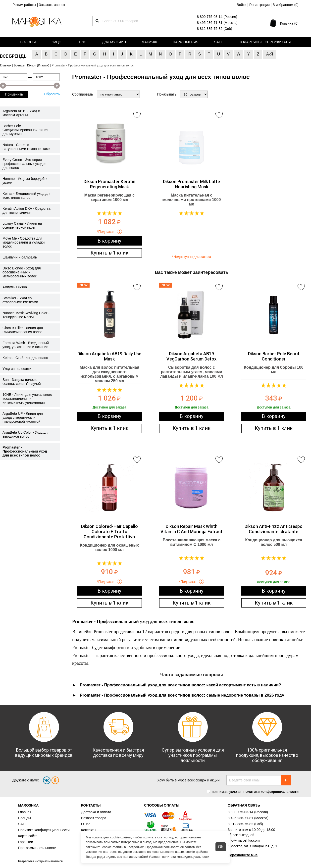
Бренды (25, 818)
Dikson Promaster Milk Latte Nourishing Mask (191, 184)
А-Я (270, 54)
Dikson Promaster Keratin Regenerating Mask (109, 184)
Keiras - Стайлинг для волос (25, 358)
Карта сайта (28, 836)
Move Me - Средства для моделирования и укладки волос (24, 242)
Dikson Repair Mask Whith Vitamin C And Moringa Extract (191, 529)
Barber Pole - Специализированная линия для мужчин (25, 130)
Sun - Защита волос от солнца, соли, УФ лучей (22, 382)
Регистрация (259, 5)
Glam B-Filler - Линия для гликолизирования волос (23, 330)
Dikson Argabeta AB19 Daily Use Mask (109, 356)
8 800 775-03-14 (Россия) (217, 17)
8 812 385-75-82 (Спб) (214, 29)
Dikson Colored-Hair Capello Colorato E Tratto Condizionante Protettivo (109, 532)
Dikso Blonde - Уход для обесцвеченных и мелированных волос (22, 272)
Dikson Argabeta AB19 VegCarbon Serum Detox (191, 356)
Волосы (28, 42)
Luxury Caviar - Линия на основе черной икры (22, 225)
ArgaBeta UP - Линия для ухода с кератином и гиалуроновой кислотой (23, 417)
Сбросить (52, 94)
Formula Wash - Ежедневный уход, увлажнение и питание (26, 345)
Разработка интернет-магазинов (40, 861)
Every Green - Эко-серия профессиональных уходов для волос (24, 164)
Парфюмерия (186, 42)
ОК (221, 847)
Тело (82, 42)
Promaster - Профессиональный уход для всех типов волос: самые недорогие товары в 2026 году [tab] (182, 695)
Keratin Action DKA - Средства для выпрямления (26, 210)
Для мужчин (114, 42)
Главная (25, 812)
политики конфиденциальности (271, 792)
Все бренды (14, 56)
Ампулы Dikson (15, 287)
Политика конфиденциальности (44, 830)
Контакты (89, 830)
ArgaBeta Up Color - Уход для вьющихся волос (26, 434)
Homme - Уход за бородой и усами (25, 181)
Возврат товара (94, 818)
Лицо (56, 42)
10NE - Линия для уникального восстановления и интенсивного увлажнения (27, 399)
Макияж (149, 42)
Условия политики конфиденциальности (179, 857)
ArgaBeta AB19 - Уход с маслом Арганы (21, 113)
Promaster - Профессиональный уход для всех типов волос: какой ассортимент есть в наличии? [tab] (181, 685)
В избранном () (285, 5)
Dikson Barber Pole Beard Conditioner (274, 356)
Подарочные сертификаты (265, 42)
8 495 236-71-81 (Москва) (217, 23)
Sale (219, 42)
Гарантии (26, 842)
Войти (241, 5)
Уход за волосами (17, 369)
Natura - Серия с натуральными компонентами (26, 147)
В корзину (109, 241)
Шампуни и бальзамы (20, 257)
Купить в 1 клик (109, 253)
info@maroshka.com (244, 840)
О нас (86, 824)
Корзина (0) (289, 23)
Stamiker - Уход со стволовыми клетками (20, 300)
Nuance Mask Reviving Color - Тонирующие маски (26, 315)
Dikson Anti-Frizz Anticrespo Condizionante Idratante (274, 529)
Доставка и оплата (96, 812)
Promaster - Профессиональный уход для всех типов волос (25, 451)
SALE (23, 824)
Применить (14, 94)
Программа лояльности (37, 848)
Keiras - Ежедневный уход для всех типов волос (27, 196)
